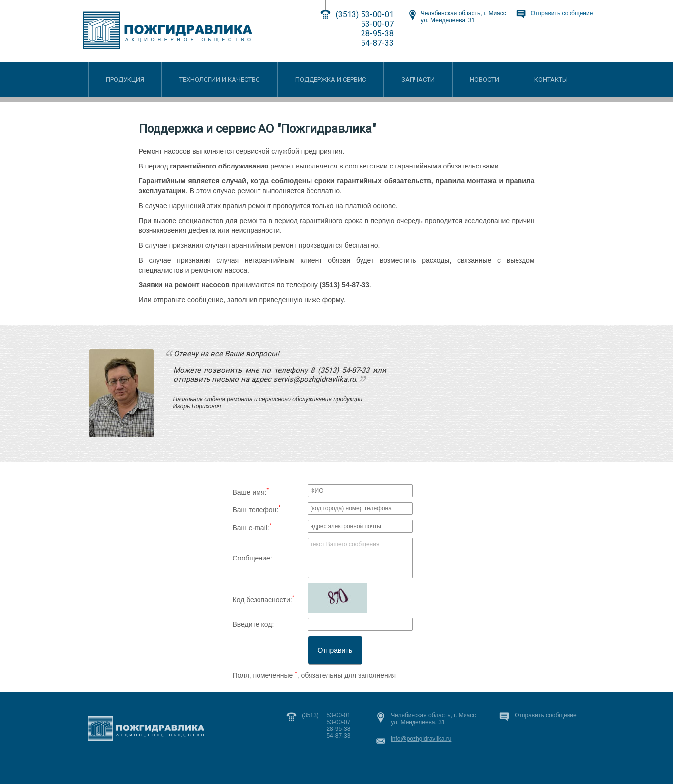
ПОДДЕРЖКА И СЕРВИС (331, 80)
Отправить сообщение (562, 13)
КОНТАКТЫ (551, 80)
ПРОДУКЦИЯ (125, 80)
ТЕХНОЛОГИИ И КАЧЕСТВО (220, 80)
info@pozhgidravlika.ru (421, 739)
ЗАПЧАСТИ (418, 80)
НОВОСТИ (485, 80)
